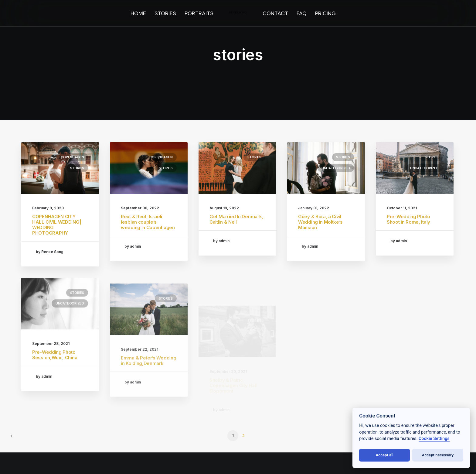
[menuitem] (138, 13)
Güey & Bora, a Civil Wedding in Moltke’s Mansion (320, 222)
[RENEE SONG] (238, 13)
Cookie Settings (434, 439)
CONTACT (275, 13)
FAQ (302, 13)
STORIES (165, 13)
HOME (138, 13)
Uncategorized (336, 168)
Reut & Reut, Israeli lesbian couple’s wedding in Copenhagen (148, 222)
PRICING (325, 13)
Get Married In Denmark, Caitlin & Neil (236, 219)
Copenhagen (72, 157)
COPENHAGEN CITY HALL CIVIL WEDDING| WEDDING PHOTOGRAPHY (57, 225)
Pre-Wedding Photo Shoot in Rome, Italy (408, 219)
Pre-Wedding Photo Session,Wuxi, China (55, 376)
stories (77, 168)
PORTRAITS (199, 13)
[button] (60, 168)
